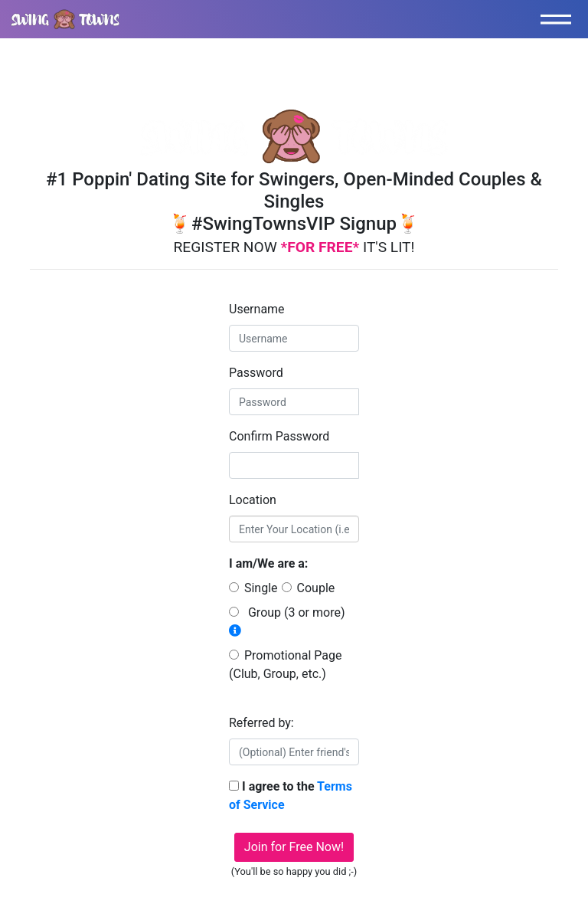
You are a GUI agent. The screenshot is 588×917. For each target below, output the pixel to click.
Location (253, 500)
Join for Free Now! (294, 847)
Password (256, 373)
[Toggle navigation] (560, 19)
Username (257, 309)
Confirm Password (279, 436)
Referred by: (261, 723)
